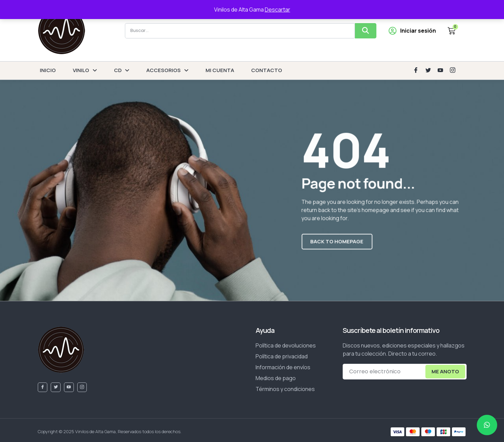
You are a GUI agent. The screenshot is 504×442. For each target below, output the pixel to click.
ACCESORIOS (167, 71)
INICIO (48, 70)
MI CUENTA (220, 70)
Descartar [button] (278, 10)
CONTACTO (267, 70)
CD (122, 71)
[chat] (487, 425)
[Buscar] (366, 31)
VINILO (85, 71)
